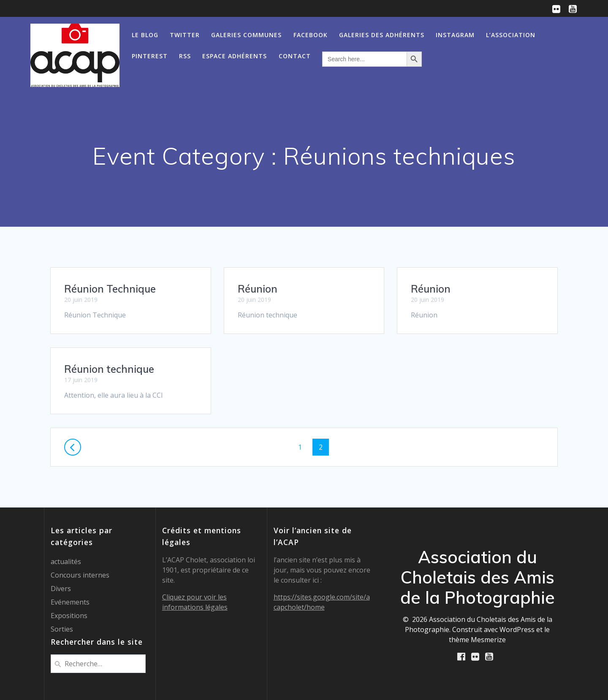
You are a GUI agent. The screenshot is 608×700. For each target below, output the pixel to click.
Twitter (185, 35)
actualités (66, 562)
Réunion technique (109, 369)
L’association (511, 35)
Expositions (69, 616)
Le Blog (145, 35)
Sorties (62, 629)
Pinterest (150, 56)
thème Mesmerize (477, 640)
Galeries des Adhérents (382, 35)
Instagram (455, 35)
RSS (185, 56)
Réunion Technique (110, 289)
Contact (295, 56)
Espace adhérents (235, 56)
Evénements (70, 602)
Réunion (258, 289)
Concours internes (80, 575)
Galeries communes (246, 35)
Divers (61, 589)
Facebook (311, 35)
